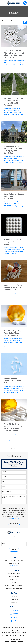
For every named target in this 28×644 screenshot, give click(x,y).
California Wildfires (14, 576)
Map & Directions (14, 565)
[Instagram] (14, 614)
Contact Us (14, 602)
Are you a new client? (7, 491)
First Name (5, 472)
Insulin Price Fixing (14, 579)
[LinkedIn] (14, 617)
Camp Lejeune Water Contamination (14, 588)
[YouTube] (14, 621)
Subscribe (14, 550)
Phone (4, 482)
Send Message (14, 523)
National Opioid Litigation (14, 573)
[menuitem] (7, 641)
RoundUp (14, 582)
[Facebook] (14, 610)
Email (3, 486)
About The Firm (14, 596)
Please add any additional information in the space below (14, 497)
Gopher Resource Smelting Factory (14, 585)
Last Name (5, 477)
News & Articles (14, 599)
